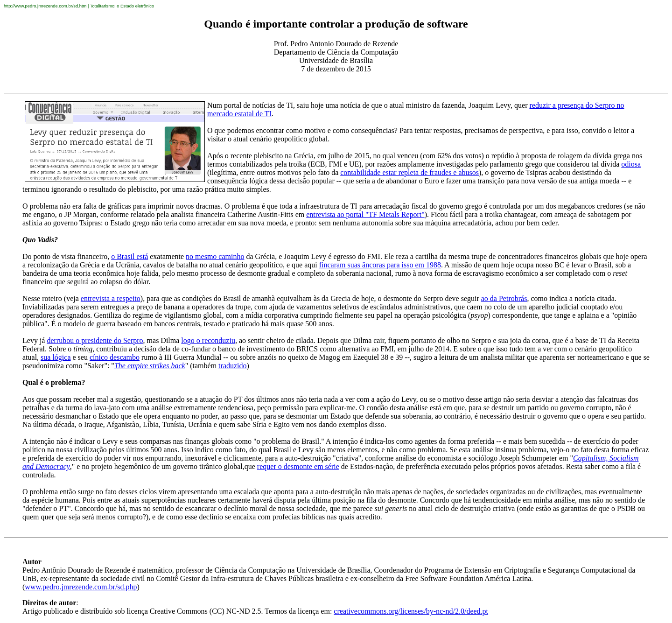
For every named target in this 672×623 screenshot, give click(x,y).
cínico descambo (115, 357)
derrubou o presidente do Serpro (95, 340)
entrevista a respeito (111, 298)
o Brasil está (129, 256)
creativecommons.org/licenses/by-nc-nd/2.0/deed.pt (411, 611)
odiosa (631, 164)
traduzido (232, 366)
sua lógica (56, 357)
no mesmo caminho (215, 256)
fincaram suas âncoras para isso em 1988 (380, 265)
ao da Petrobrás (504, 298)
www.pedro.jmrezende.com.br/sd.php (81, 587)
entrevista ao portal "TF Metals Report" (365, 214)
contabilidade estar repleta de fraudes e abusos (409, 172)
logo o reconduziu (208, 340)
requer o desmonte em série (298, 466)
